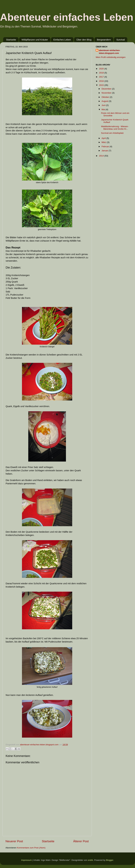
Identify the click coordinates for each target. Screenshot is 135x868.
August (105, 101)
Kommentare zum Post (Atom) (31, 848)
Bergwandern (104, 40)
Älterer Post (81, 841)
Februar (106, 146)
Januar (105, 151)
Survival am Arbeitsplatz (112, 133)
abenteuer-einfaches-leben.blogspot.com (110, 52)
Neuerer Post (14, 841)
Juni (104, 105)
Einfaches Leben (62, 40)
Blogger (110, 860)
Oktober (106, 97)
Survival (120, 40)
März (104, 142)
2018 (102, 73)
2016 (102, 81)
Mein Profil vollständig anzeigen (111, 57)
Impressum (26, 860)
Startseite (11, 40)
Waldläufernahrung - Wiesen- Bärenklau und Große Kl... (115, 128)
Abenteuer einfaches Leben (67, 17)
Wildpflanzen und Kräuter (35, 40)
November (107, 93)
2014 (102, 156)
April (104, 138)
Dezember (107, 89)
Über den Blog (84, 40)
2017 (102, 77)
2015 (102, 85)
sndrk (90, 860)
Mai (104, 109)
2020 (102, 69)
